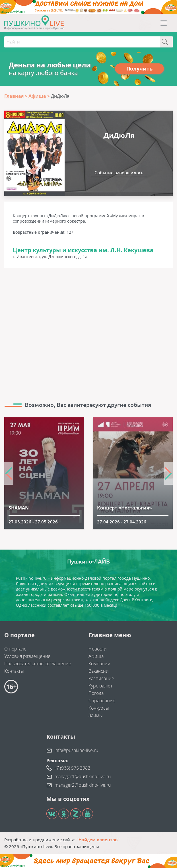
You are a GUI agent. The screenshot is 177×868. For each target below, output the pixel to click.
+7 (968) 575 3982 (72, 768)
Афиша (96, 656)
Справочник (102, 701)
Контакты (14, 671)
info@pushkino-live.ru (76, 750)
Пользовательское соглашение (38, 664)
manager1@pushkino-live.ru (83, 776)
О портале (15, 649)
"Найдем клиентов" (98, 840)
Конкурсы (99, 708)
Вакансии (99, 671)
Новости (98, 649)
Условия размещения (27, 656)
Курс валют (100, 686)
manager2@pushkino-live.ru (83, 785)
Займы (96, 715)
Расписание (101, 678)
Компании (99, 664)
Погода (96, 693)
